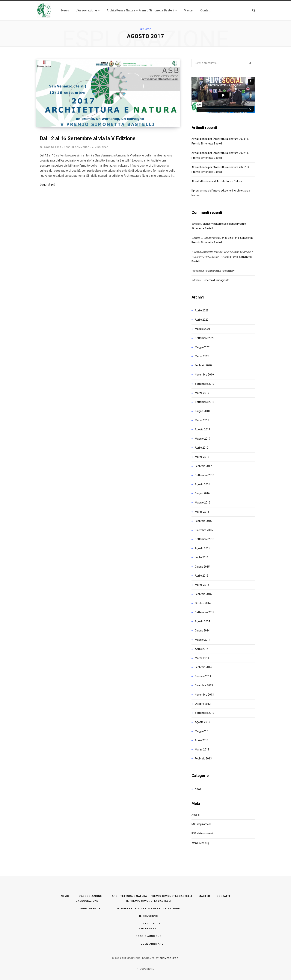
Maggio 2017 (203, 439)
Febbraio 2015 (203, 594)
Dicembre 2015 (204, 530)
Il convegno (149, 916)
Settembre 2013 (205, 713)
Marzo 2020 (202, 356)
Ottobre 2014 (203, 603)
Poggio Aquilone (149, 936)
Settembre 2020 (205, 338)
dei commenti (202, 834)
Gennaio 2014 (203, 676)
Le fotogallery (226, 271)
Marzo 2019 (202, 393)
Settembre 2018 (205, 402)
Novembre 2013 (204, 695)
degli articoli (201, 824)
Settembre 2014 (205, 612)
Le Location (152, 923)
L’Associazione (90, 896)
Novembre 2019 (204, 375)
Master (204, 896)
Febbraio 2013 (203, 759)
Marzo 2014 (202, 658)
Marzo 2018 (202, 420)
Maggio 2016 (203, 503)
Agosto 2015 (202, 548)
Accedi (196, 815)
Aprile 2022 (202, 320)
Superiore (145, 968)
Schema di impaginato (216, 280)
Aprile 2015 (202, 576)
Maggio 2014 (203, 640)
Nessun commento (77, 148)
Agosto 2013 (202, 722)
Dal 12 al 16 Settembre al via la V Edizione (88, 139)
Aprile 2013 (202, 740)
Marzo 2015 (202, 585)
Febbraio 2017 (203, 466)
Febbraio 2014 (203, 667)
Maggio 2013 (203, 731)
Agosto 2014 (202, 621)
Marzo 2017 (202, 457)
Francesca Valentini (203, 271)
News (198, 789)
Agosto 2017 (202, 429)
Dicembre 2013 (204, 685)
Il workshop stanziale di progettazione (149, 908)
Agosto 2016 (202, 484)
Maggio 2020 (203, 347)
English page (90, 908)
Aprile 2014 (202, 649)
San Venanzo (149, 928)
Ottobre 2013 (203, 704)
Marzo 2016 (202, 512)
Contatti (224, 896)
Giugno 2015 (202, 567)
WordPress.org (200, 843)
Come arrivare (152, 943)
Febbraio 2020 (203, 365)
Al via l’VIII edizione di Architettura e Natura (217, 181)
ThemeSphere (169, 958)
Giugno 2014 (202, 631)
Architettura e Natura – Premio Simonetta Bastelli (152, 896)
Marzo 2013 (202, 750)
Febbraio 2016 (203, 521)
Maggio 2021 (203, 329)
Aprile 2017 (202, 448)
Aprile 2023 (202, 310)
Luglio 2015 (202, 557)
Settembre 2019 (205, 384)
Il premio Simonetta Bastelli (148, 901)
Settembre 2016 (205, 475)
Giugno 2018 (202, 411)
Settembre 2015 (205, 539)
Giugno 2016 (202, 493)
